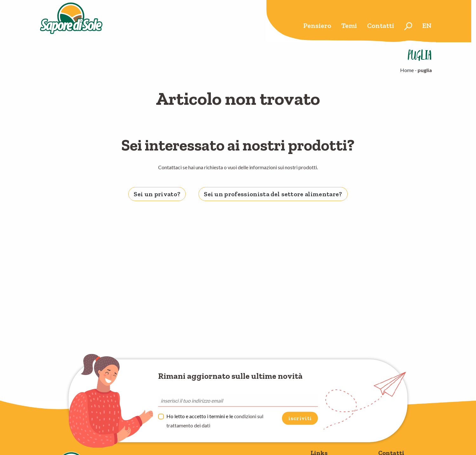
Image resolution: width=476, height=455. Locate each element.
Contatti (381, 26)
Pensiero (317, 26)
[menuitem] (317, 26)
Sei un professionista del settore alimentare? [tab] (273, 194)
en (427, 26)
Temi (349, 26)
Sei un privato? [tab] (157, 194)
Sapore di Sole (73, 21)
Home (407, 70)
